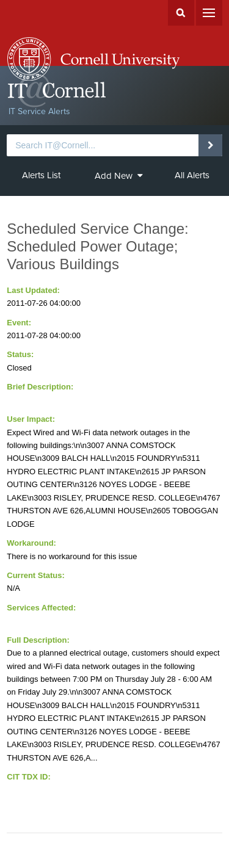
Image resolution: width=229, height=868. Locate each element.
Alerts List (41, 175)
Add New (119, 176)
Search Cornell (181, 13)
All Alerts (192, 175)
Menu (209, 13)
